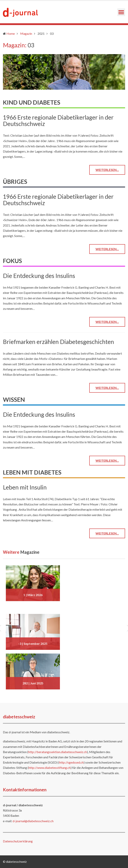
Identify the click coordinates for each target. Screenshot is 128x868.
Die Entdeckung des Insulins (39, 276)
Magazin (26, 33)
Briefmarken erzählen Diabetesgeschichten (58, 342)
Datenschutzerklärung (18, 841)
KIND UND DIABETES (32, 102)
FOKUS (12, 261)
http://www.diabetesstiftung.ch (50, 768)
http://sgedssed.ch (71, 762)
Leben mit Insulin (25, 487)
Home (11, 33)
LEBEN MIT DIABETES (32, 472)
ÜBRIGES (15, 181)
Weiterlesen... (107, 170)
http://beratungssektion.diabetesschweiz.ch (58, 752)
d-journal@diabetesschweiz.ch (33, 821)
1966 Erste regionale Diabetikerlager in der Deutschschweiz (58, 120)
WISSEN (14, 399)
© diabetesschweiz (15, 862)
